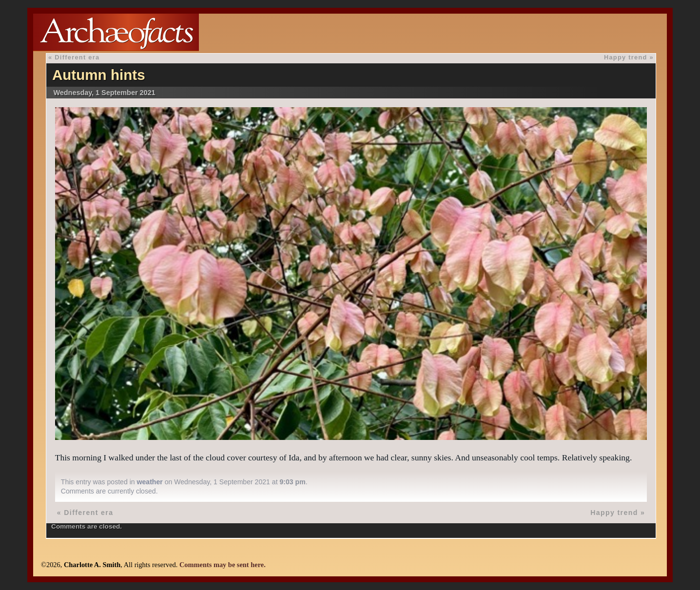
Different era (77, 57)
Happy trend (626, 57)
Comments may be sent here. (223, 565)
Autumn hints (99, 75)
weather (150, 482)
